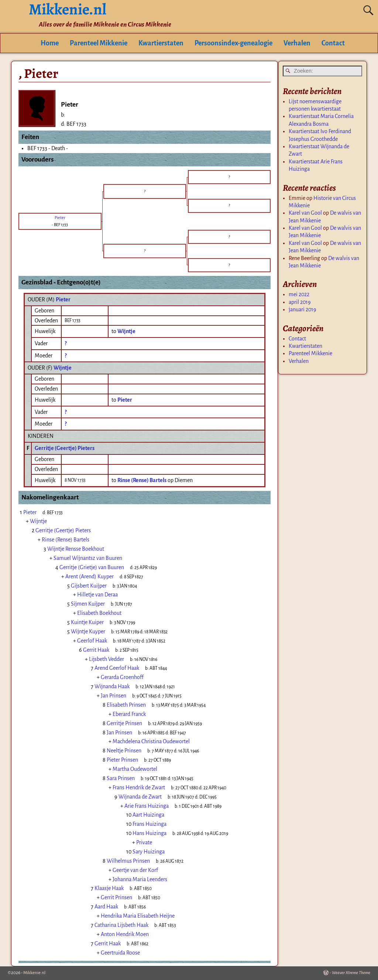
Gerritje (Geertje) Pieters (65, 448)
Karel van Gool (305, 213)
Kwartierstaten (161, 43)
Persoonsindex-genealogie (233, 43)
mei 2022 (299, 294)
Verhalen (297, 43)
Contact (333, 43)
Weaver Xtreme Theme (351, 973)
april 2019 (300, 302)
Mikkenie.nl (34, 973)
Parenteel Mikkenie (99, 43)
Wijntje (63, 368)
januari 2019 (303, 309)
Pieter (63, 299)
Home (50, 43)
